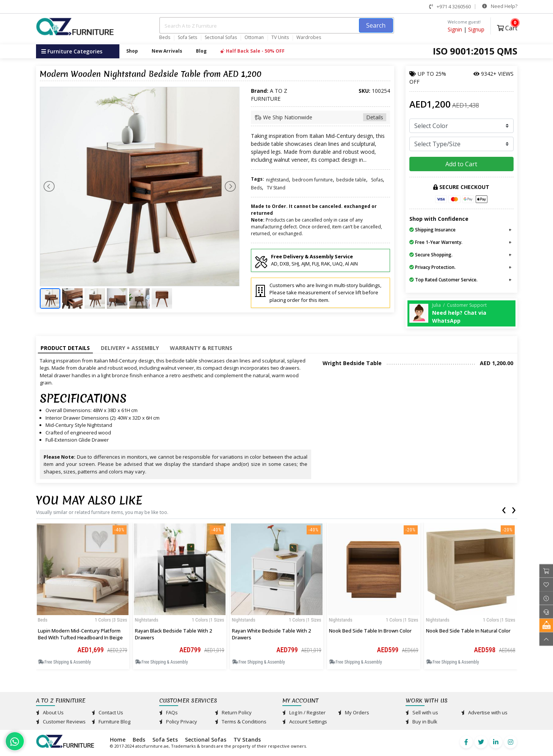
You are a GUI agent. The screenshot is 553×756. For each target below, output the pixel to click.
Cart (507, 27)
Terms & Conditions (241, 722)
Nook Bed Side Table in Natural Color (468, 631)
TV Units (280, 37)
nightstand (277, 180)
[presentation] (504, 509)
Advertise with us (484, 712)
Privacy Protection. (432, 267)
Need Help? (500, 6)
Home (118, 740)
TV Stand (276, 188)
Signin (455, 29)
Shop (132, 51)
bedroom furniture (313, 180)
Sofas (377, 180)
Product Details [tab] (65, 348)
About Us (50, 712)
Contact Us (107, 712)
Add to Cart (461, 164)
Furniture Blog (111, 722)
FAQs (168, 712)
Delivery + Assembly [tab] (130, 348)
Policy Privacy (178, 722)
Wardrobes (309, 37)
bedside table (351, 180)
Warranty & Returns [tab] (201, 348)
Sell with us (422, 712)
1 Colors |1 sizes (208, 620)
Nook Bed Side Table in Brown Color (370, 631)
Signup (476, 29)
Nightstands (147, 620)
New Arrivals (167, 51)
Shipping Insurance (432, 230)
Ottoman (254, 37)
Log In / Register (304, 712)
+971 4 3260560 (450, 6)
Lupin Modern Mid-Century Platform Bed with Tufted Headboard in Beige (80, 634)
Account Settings (305, 722)
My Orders (354, 712)
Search (376, 25)
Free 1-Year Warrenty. (436, 242)
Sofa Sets (187, 37)
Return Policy (233, 712)
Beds (165, 37)
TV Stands (247, 740)
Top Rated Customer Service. (443, 280)
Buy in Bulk (421, 722)
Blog (201, 51)
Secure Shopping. (431, 255)
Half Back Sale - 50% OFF (252, 51)
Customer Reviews (61, 722)
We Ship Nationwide (321, 117)
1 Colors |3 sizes (111, 620)
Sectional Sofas (221, 37)
